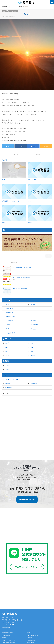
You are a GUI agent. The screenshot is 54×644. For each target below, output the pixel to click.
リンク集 (33, 329)
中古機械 (8, 384)
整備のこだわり (10, 309)
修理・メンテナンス (11, 369)
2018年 (7, 355)
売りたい (33, 305)
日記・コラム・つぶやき (13, 11)
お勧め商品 (34, 384)
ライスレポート (30, 643)
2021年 (33, 347)
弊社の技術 (9, 388)
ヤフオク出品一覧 (10, 333)
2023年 (33, 343)
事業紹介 (4, 638)
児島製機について (6, 635)
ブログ (6, 7)
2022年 (7, 347)
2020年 (7, 351)
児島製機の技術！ (32, 640)
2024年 (7, 343)
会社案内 (33, 321)
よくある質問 (9, 321)
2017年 (33, 355)
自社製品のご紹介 (10, 317)
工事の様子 (9, 365)
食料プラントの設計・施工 (9, 640)
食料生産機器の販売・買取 (9, 643)
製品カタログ (9, 313)
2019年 (33, 351)
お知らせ (8, 325)
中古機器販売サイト (7, 633)
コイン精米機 (34, 325)
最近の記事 (14, 263)
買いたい (8, 305)
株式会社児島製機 (6, 628)
